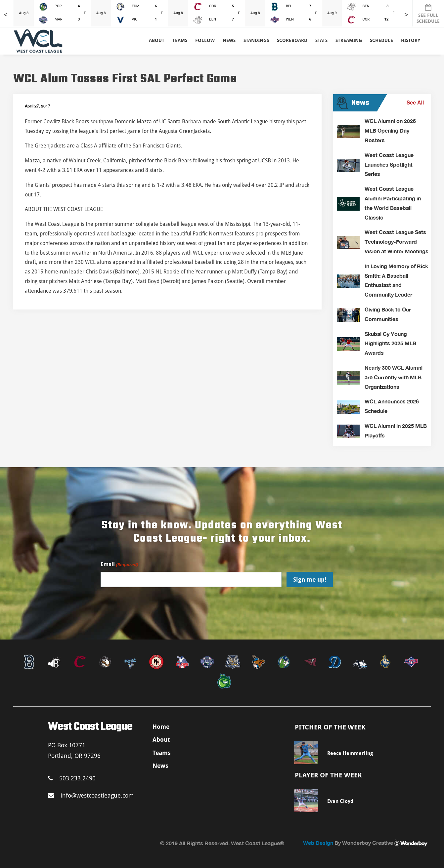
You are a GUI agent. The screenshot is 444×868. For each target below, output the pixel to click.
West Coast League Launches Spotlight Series (389, 165)
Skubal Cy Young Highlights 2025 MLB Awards (390, 343)
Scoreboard (292, 40)
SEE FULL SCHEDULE (428, 14)
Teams (162, 753)
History (411, 40)
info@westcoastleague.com (91, 795)
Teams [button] (180, 40)
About (157, 40)
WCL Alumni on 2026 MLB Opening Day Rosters (390, 130)
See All (415, 103)
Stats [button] (321, 40)
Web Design (318, 843)
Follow (205, 40)
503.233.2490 (72, 778)
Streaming (349, 40)
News (229, 40)
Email (119, 565)
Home (161, 727)
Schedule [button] (381, 40)
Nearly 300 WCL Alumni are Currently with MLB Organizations (394, 377)
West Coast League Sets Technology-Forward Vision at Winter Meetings (397, 242)
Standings (256, 40)
